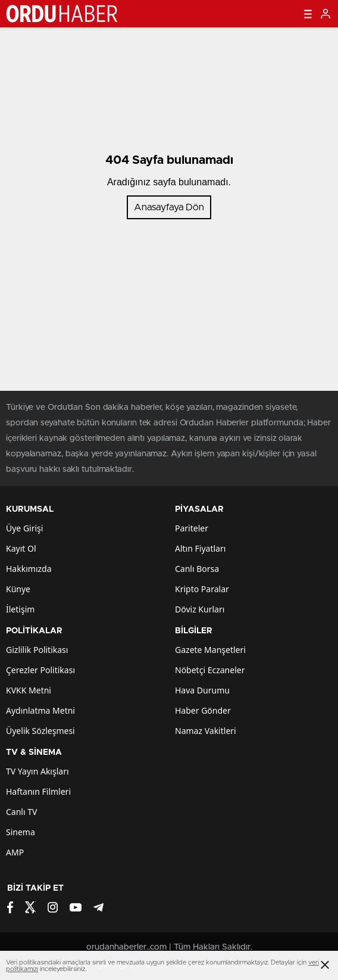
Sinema (21, 832)
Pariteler (192, 528)
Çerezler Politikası (40, 670)
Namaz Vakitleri (206, 731)
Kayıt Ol (21, 548)
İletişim (20, 609)
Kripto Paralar (202, 589)
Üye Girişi (24, 528)
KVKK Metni (29, 690)
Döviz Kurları (200, 609)
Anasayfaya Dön (169, 207)
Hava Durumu (202, 690)
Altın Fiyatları (200, 548)
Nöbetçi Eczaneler (210, 670)
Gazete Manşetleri (210, 650)
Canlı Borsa (197, 569)
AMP (15, 852)
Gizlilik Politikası (37, 650)
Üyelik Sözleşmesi (40, 731)
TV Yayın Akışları (37, 771)
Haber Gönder (203, 710)
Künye (18, 589)
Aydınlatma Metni (40, 710)
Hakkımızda (29, 569)
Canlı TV (21, 812)
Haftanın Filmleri (38, 791)
